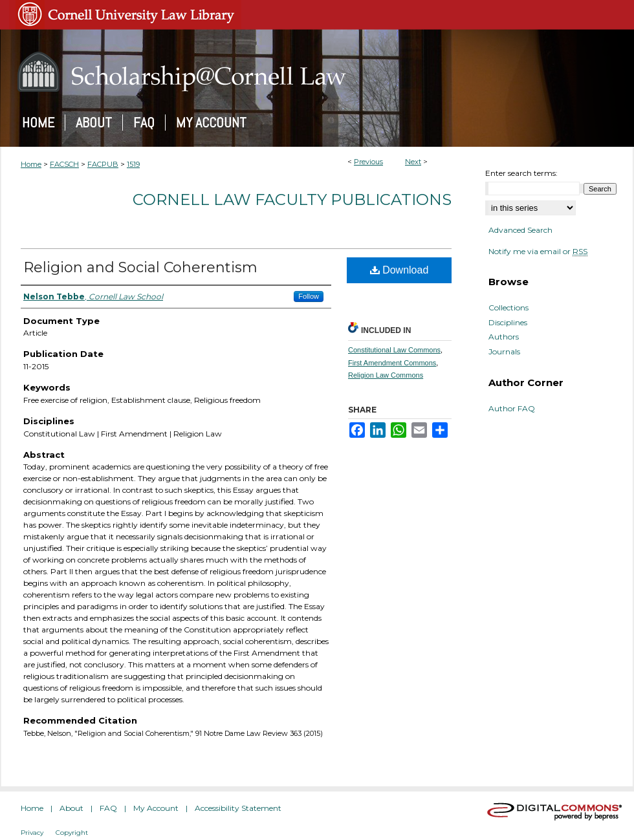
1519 (133, 164)
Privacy (32, 833)
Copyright (72, 833)
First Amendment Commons (392, 363)
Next (413, 162)
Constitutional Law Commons (394, 350)
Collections (508, 308)
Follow (309, 296)
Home (31, 164)
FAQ (108, 808)
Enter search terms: (521, 173)
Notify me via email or (538, 252)
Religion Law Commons (386, 375)
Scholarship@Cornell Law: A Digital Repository (317, 72)
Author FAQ (512, 409)
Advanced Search (520, 230)
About (71, 808)
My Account (156, 808)
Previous (368, 162)
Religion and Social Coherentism (140, 267)
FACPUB (103, 164)
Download (399, 270)
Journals (504, 352)
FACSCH (64, 164)
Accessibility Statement (238, 808)
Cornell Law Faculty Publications (292, 199)
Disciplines (508, 323)
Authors (504, 337)
